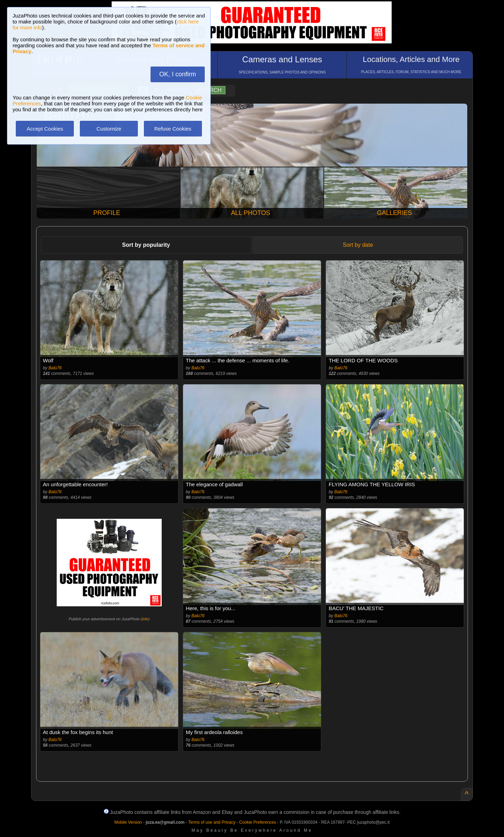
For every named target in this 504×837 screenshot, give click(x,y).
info (145, 619)
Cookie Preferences (257, 822)
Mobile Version (128, 822)
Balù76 (55, 368)
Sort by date (358, 245)
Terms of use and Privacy (212, 822)
